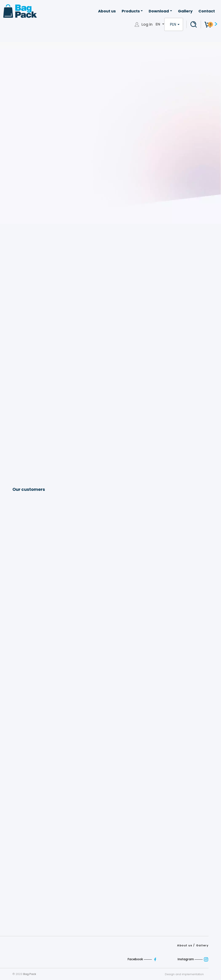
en (158, 24)
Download (159, 11)
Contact (207, 11)
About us (107, 11)
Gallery (185, 11)
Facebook (143, 959)
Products (131, 11)
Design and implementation (187, 974)
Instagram (193, 959)
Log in (147, 24)
